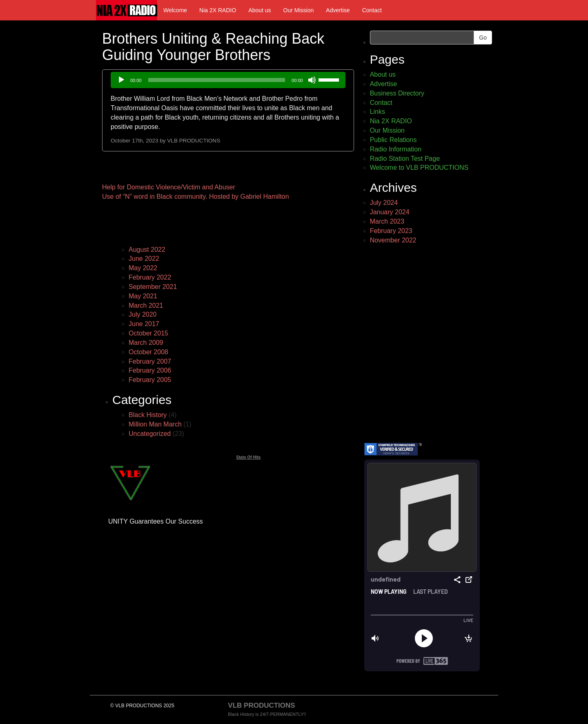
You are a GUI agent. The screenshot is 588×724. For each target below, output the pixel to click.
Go (483, 38)
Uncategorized (150, 434)
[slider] (217, 80)
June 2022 (144, 259)
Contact (372, 10)
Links (378, 112)
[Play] (121, 80)
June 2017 (144, 324)
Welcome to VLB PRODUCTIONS (419, 168)
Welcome (175, 10)
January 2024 (390, 212)
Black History (148, 415)
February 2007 (150, 361)
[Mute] (312, 80)
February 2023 (391, 231)
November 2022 (393, 240)
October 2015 (148, 333)
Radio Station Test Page (405, 159)
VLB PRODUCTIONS (194, 141)
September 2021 (153, 287)
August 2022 (147, 250)
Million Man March (155, 424)
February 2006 (150, 370)
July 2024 (384, 203)
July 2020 (143, 314)
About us (259, 10)
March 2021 (146, 305)
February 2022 (150, 277)
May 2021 (143, 296)
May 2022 (143, 268)
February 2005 (150, 380)
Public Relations (393, 140)
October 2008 (148, 352)
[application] (228, 80)
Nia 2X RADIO (218, 10)
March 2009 (146, 343)
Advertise (338, 10)
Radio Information (396, 149)
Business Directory (397, 93)
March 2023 (387, 221)
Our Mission (299, 10)
